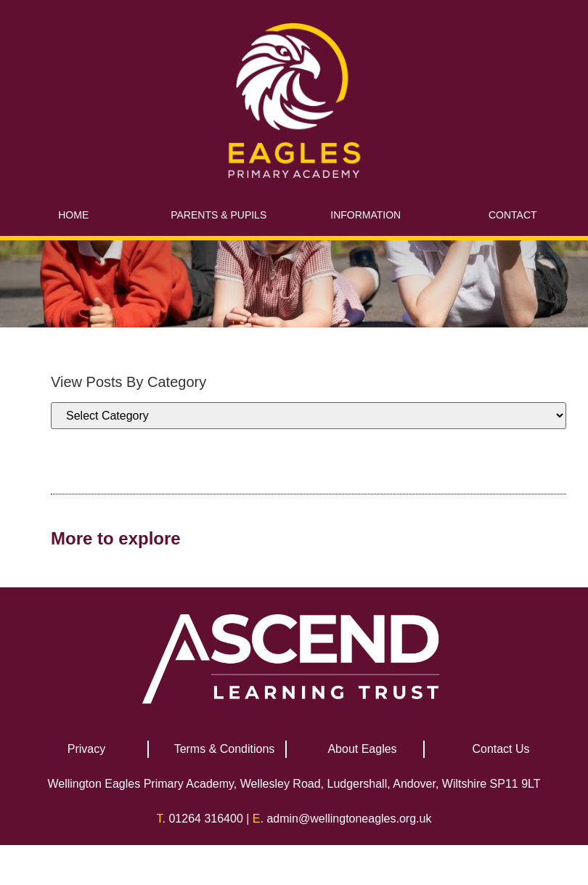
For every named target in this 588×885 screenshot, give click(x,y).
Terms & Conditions (225, 749)
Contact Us (501, 749)
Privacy (86, 749)
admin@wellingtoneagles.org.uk (349, 819)
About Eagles (362, 749)
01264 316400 (205, 819)
